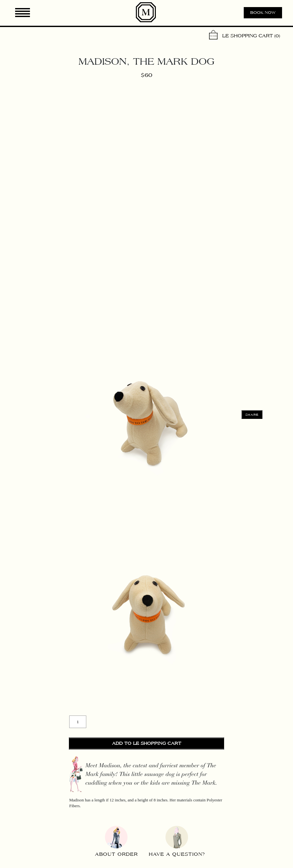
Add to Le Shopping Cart (147, 743)
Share (252, 415)
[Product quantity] (78, 722)
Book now (263, 13)
